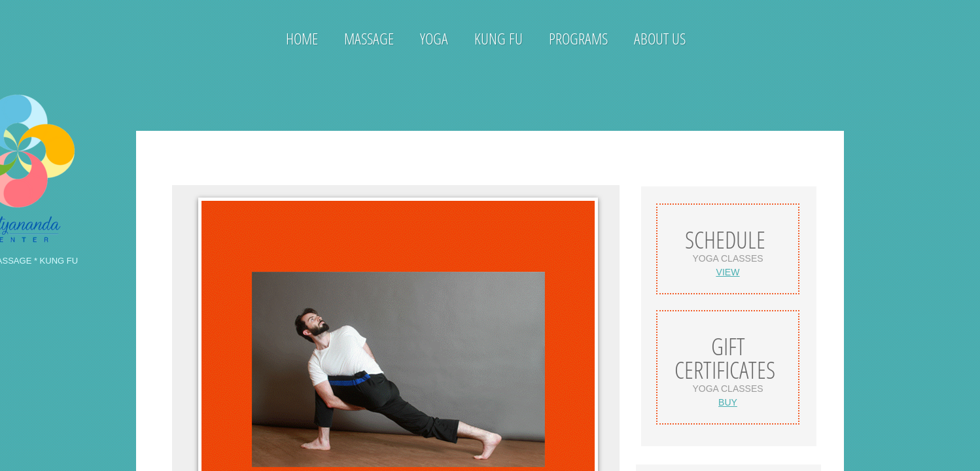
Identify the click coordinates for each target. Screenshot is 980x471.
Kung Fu (499, 38)
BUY (728, 402)
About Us (660, 38)
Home (302, 38)
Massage (369, 38)
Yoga (434, 38)
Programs (578, 38)
